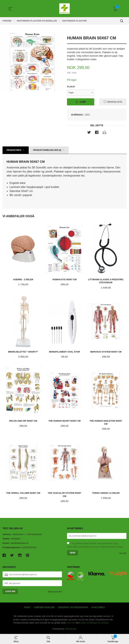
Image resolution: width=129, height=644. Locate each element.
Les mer (123, 554)
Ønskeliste (113, 102)
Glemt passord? (55, 593)
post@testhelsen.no (19, 544)
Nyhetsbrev (98, 608)
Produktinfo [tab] (14, 150)
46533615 (16, 540)
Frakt (27, 608)
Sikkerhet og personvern (73, 608)
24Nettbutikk (71, 630)
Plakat (71, 87)
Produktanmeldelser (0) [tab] (47, 150)
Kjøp (81, 102)
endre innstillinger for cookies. (95, 624)
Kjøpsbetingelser (44, 608)
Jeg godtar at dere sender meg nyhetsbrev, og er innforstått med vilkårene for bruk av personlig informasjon (95, 546)
